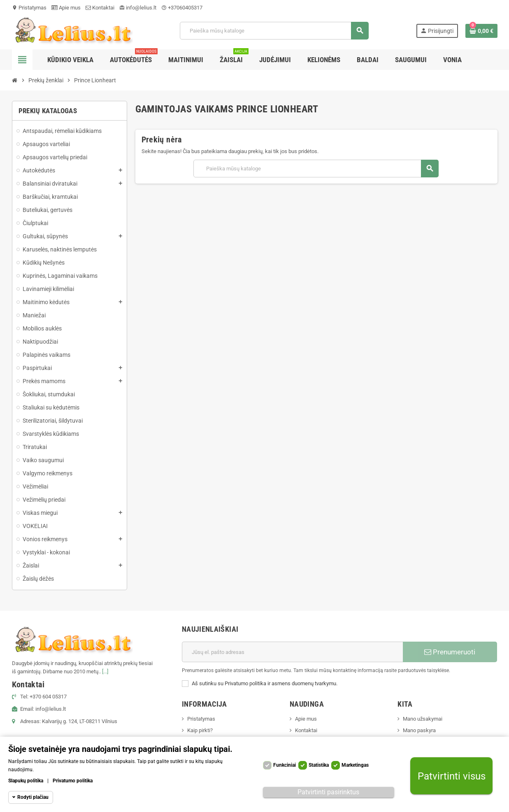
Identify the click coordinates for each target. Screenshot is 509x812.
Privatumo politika (73, 781)
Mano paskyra (419, 730)
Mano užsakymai (423, 719)
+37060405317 (182, 8)
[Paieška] (274, 31)
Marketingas (355, 765)
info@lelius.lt (138, 8)
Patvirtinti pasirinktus (328, 792)
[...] (105, 671)
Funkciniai (285, 765)
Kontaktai (100, 8)
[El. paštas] (292, 652)
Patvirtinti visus (452, 776)
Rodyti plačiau (33, 797)
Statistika (319, 765)
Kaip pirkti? (200, 730)
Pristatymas (29, 8)
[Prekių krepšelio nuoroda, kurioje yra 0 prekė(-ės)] (481, 31)
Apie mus (66, 8)
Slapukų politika (26, 781)
